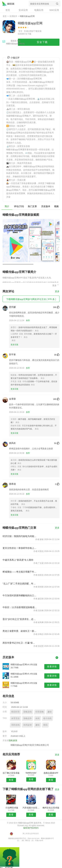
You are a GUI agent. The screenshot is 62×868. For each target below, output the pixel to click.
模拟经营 (15, 712)
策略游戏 (28, 712)
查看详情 (52, 667)
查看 (11, 780)
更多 (56, 285)
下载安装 (38, 31)
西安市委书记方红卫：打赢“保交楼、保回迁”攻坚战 (20, 643)
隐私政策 (13, 740)
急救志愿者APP (51, 773)
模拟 (45, 725)
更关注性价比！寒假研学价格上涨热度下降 (20, 548)
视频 (56, 206)
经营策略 (40, 712)
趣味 (50, 712)
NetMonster (31, 773)
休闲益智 (28, 725)
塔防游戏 (15, 725)
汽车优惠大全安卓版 (31, 808)
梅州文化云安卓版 (51, 808)
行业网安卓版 (11, 808)
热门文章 (32, 206)
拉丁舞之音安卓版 (11, 773)
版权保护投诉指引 (31, 828)
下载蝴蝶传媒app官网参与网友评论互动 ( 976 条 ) (31, 299)
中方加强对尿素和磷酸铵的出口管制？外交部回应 (20, 595)
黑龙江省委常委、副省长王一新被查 (20, 631)
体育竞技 (15, 718)
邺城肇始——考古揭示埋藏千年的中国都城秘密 (20, 572)
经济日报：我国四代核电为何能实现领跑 (20, 536)
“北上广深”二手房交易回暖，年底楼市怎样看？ (20, 584)
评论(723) (19, 206)
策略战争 (28, 718)
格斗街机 (48, 718)
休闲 (38, 718)
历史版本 (46, 206)
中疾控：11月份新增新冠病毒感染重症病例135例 (20, 607)
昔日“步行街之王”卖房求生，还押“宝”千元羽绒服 (20, 619)
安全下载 (42, 42)
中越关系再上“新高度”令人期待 (18, 560)
